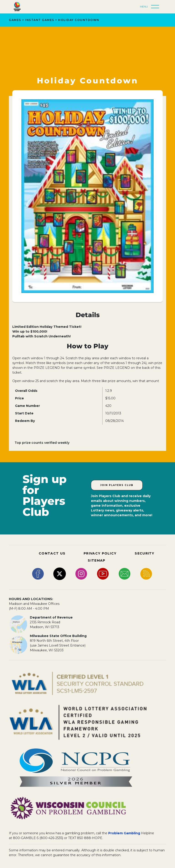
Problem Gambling (124, 833)
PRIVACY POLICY (100, 553)
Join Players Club (117, 485)
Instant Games (40, 20)
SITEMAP (97, 560)
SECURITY (144, 553)
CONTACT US (52, 553)
